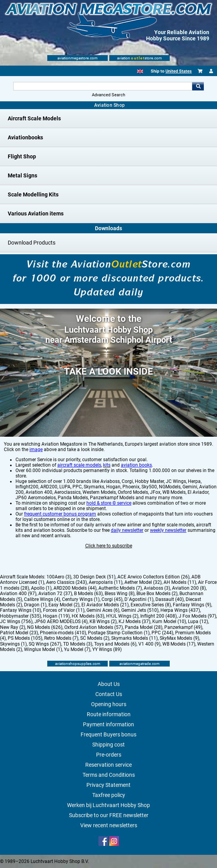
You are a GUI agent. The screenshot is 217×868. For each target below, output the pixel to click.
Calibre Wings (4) (42, 599)
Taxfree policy (109, 795)
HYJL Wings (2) (122, 616)
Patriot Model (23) (19, 633)
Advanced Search (108, 95)
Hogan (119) (56, 616)
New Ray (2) (13, 627)
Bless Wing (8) (120, 594)
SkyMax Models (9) (179, 638)
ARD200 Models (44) (75, 588)
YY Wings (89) (107, 649)
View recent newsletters (109, 825)
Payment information (108, 724)
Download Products (32, 243)
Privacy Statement (108, 785)
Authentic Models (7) (120, 588)
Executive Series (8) (151, 605)
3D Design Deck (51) (94, 577)
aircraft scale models (79, 465)
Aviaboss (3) (157, 588)
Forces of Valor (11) (64, 610)
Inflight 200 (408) (158, 616)
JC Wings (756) (16, 621)
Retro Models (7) (61, 638)
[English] (140, 71)
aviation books (136, 465)
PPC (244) (162, 633)
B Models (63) (88, 594)
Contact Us (109, 694)
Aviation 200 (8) (189, 588)
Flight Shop (22, 156)
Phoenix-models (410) (63, 633)
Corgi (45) (112, 599)
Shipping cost (108, 745)
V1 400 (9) (149, 644)
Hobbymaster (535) (21, 616)
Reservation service (108, 765)
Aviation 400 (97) (18, 594)
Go (198, 86)
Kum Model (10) (169, 621)
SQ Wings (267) (45, 644)
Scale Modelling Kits (33, 194)
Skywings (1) (13, 644)
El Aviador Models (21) (105, 605)
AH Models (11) (180, 582)
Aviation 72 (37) (55, 594)
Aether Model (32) (143, 582)
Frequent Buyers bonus (108, 734)
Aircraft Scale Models (34, 118)
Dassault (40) (170, 599)
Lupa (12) (198, 621)
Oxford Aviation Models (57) (94, 627)
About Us (109, 684)
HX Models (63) (88, 616)
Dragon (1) (35, 605)
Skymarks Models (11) (134, 638)
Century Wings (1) (81, 599)
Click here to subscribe (109, 546)
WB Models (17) (179, 644)
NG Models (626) (45, 627)
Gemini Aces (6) (103, 610)
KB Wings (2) (103, 621)
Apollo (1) (41, 588)
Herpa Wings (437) (180, 610)
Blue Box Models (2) (157, 594)
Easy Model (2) (64, 605)
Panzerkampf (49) (183, 627)
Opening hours (109, 704)
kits (107, 465)
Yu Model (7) (77, 649)
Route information (109, 714)
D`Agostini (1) (139, 599)
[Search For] (103, 86)
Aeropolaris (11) (106, 582)
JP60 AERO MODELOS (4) (61, 621)
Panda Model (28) (144, 627)
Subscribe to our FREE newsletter (109, 815)
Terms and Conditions (109, 775)
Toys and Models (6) (115, 644)
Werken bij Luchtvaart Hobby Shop (108, 805)
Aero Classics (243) (66, 582)
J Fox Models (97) (197, 616)
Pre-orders (109, 755)
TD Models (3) (78, 644)
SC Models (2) (95, 638)
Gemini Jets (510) (140, 610)
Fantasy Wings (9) (192, 605)
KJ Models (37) (134, 621)
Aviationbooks (25, 137)
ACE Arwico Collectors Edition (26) (153, 577)
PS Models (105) (25, 638)
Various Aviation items (36, 214)
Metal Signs (22, 175)
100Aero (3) (59, 577)
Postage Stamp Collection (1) (119, 633)
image (36, 450)
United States (179, 71)
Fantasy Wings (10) (21, 610)
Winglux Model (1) (43, 649)
